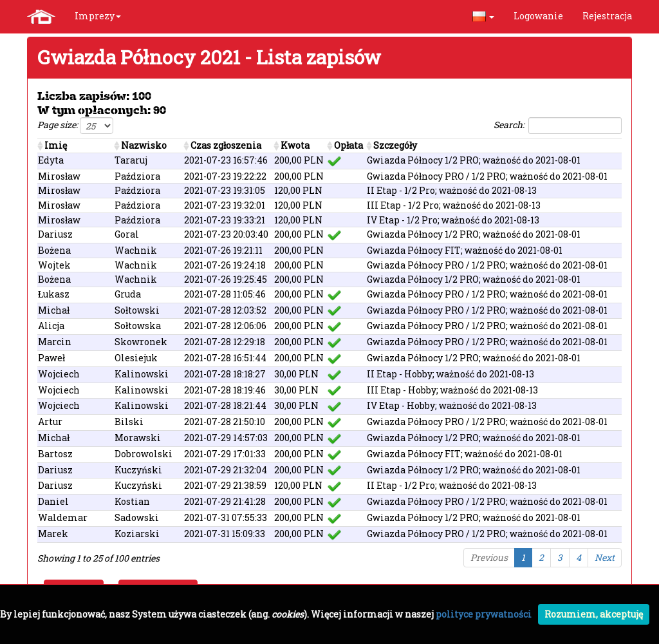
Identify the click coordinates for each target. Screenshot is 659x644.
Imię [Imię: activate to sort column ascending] (56, 145)
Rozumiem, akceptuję (594, 614)
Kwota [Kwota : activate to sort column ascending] (295, 145)
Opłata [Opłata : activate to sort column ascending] (348, 145)
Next (605, 557)
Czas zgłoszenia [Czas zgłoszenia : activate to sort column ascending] (226, 145)
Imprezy (98, 16)
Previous (489, 557)
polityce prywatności (484, 614)
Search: (558, 126)
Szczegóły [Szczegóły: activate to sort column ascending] (395, 145)
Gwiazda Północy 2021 (139, 57)
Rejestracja (607, 16)
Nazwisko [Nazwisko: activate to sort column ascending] (144, 145)
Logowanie (538, 16)
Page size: (75, 126)
